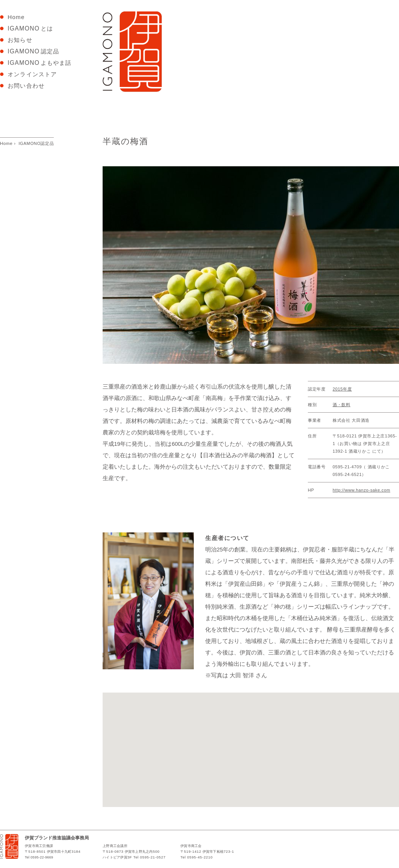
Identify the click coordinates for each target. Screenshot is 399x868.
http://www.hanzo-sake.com (361, 490)
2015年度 (342, 389)
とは (30, 28)
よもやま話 (41, 63)
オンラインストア (32, 74)
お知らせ (20, 40)
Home (19, 17)
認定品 (35, 51)
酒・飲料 (342, 405)
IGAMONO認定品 (36, 143)
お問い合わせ (27, 86)
